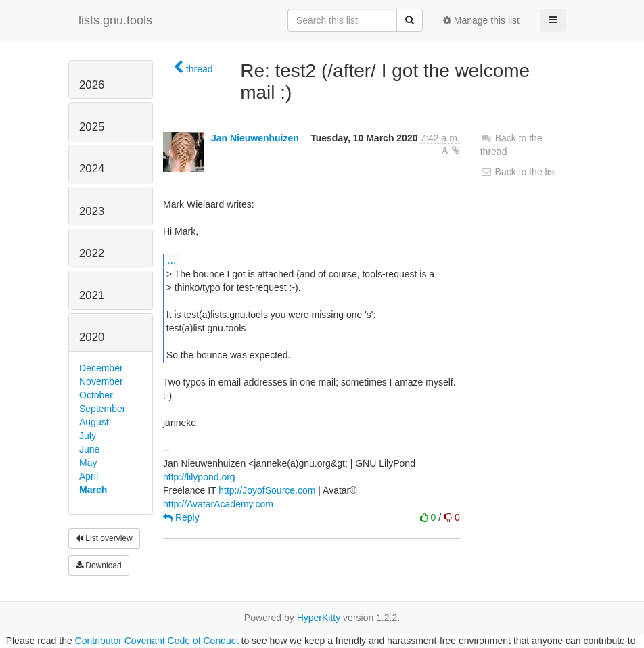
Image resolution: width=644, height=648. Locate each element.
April (89, 476)
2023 (92, 211)
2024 (92, 169)
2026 (92, 85)
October (96, 395)
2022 (92, 253)
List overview (104, 538)
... (171, 260)
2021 (92, 295)
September (102, 409)
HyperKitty (319, 618)
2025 (92, 127)
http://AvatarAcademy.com (218, 504)
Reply (181, 517)
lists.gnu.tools (115, 20)
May (88, 463)
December (101, 368)
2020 (92, 337)
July (88, 436)
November (101, 381)
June (89, 449)
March (93, 490)
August (94, 422)
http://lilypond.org (199, 477)
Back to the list (519, 172)
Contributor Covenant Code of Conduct (157, 641)
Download (99, 565)
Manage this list (481, 20)
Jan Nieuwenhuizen (255, 138)
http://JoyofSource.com (267, 490)
